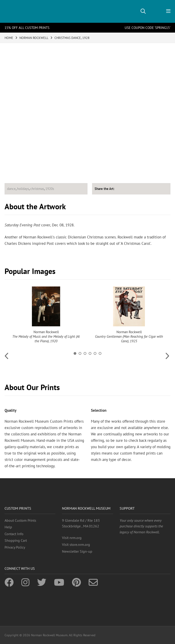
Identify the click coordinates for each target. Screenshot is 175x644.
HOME (9, 38)
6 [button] (100, 353)
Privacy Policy (15, 547)
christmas (37, 189)
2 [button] (80, 353)
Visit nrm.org (72, 538)
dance (11, 189)
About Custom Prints (20, 520)
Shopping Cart (16, 540)
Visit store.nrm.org (76, 544)
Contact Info (14, 534)
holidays (23, 189)
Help (8, 527)
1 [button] (75, 353)
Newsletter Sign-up (77, 551)
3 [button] (85, 353)
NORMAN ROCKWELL (34, 38)
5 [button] (95, 353)
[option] (46, 315)
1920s (50, 189)
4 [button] (90, 353)
